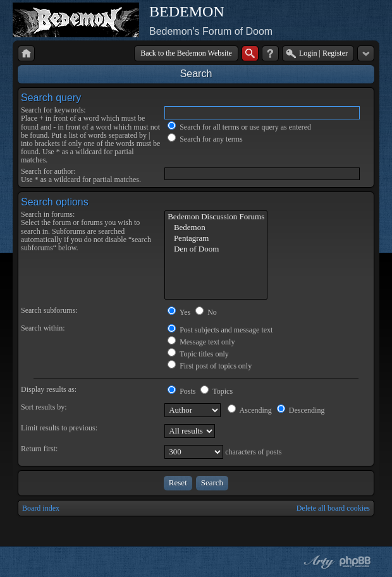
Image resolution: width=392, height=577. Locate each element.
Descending (301, 410)
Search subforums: (49, 310)
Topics (217, 391)
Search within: (43, 328)
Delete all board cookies (333, 508)
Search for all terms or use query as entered (239, 127)
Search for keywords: (53, 110)
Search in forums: (48, 214)
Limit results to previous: (59, 428)
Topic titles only (198, 354)
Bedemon (216, 228)
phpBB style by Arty (317, 562)
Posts (181, 391)
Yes (179, 312)
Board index (41, 508)
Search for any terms (205, 139)
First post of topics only (210, 366)
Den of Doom (216, 249)
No (206, 312)
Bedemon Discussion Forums (216, 217)
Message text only (201, 342)
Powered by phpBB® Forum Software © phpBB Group (355, 562)
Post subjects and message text (220, 330)
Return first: (39, 449)
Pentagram (216, 239)
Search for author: (48, 171)
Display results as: (49, 389)
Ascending (250, 410)
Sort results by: (44, 407)
